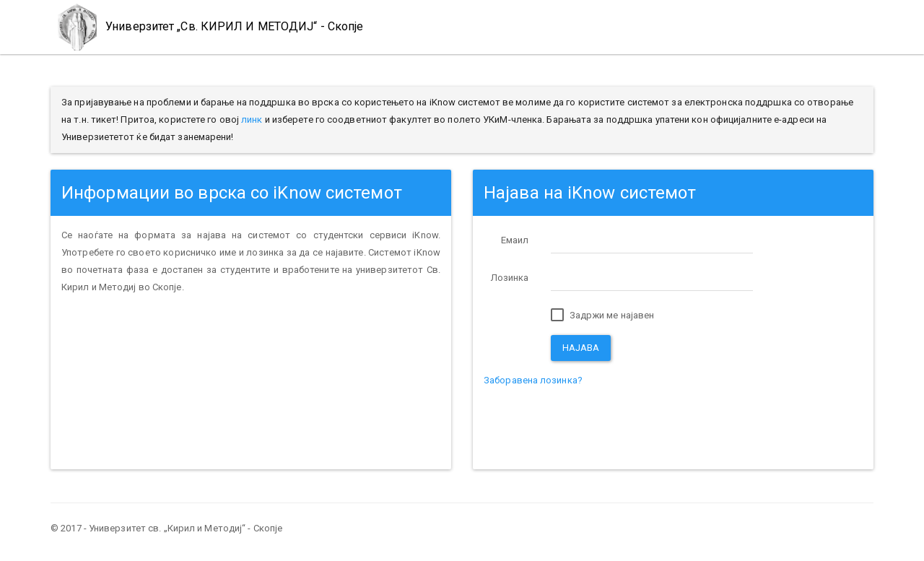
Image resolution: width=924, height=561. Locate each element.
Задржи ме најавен (603, 316)
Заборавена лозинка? (533, 380)
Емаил (515, 240)
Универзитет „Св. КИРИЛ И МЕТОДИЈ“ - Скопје (207, 27)
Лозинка (510, 278)
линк (252, 119)
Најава (581, 348)
